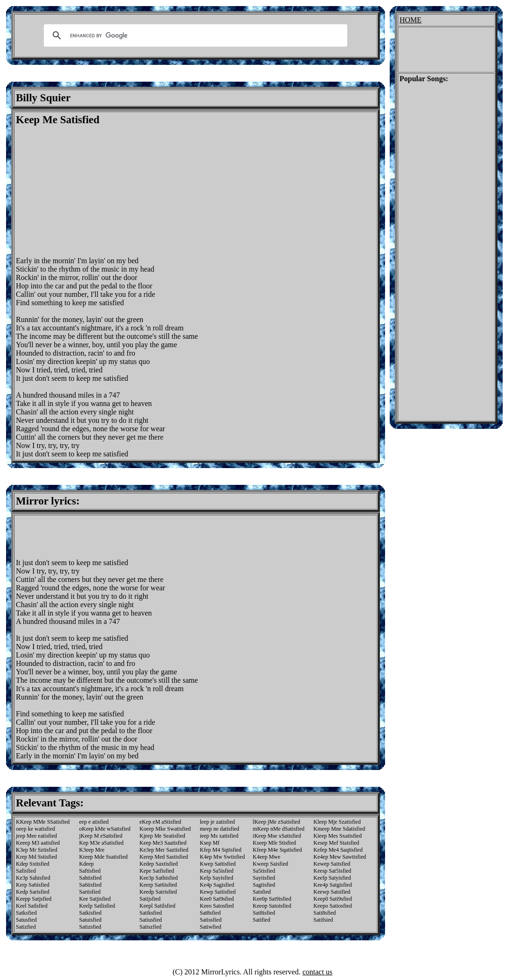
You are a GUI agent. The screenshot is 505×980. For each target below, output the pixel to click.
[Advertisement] (94, 191)
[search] (194, 35)
